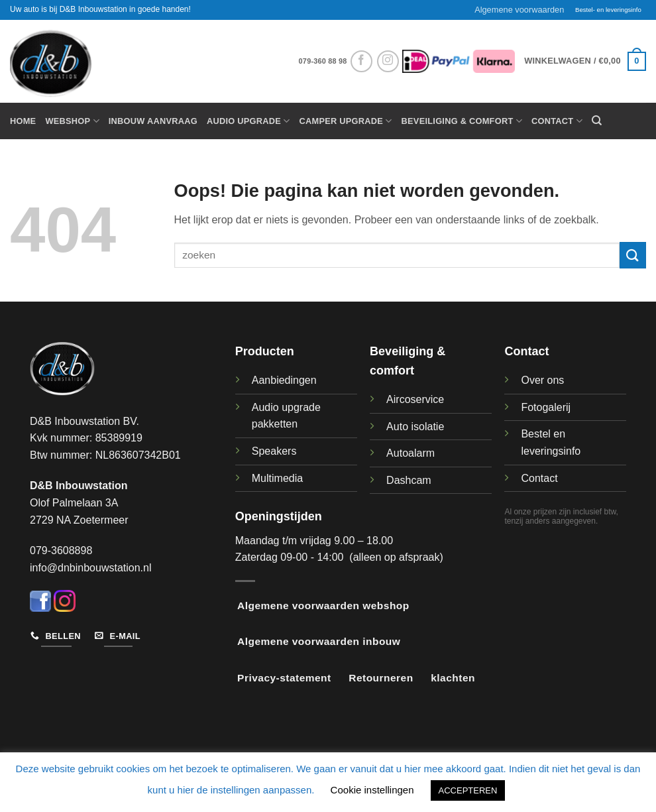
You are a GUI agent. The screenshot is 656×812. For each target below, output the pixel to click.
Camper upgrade (346, 121)
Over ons (542, 380)
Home (23, 121)
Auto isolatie (415, 427)
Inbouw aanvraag (153, 121)
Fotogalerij (546, 407)
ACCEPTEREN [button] (468, 790)
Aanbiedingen (284, 380)
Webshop (72, 121)
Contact (557, 121)
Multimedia (277, 478)
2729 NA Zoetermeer (79, 520)
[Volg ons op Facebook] (361, 61)
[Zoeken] (597, 121)
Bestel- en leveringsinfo (608, 10)
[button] (585, 62)
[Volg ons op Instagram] (388, 61)
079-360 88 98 (323, 61)
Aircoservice (415, 399)
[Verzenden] (633, 255)
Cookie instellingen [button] (372, 790)
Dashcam (409, 480)
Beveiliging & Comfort (462, 121)
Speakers (274, 451)
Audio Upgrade (248, 121)
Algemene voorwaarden (519, 10)
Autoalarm (410, 453)
